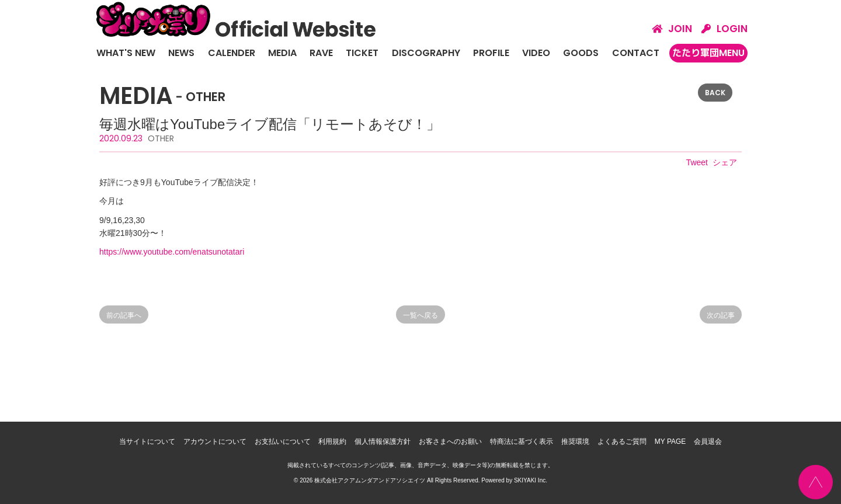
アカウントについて (215, 442)
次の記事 (721, 315)
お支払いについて (283, 442)
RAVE (321, 53)
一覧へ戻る (420, 315)
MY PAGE (670, 442)
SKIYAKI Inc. (531, 480)
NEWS (181, 53)
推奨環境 (575, 442)
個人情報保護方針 (383, 442)
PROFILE (491, 53)
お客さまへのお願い (450, 442)
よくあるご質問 (622, 442)
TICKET (362, 53)
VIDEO (536, 53)
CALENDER (232, 53)
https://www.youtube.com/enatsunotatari (172, 252)
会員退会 (708, 442)
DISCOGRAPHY (426, 53)
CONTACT (636, 53)
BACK (715, 93)
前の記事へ (124, 315)
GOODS (581, 53)
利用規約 (332, 442)
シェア (725, 162)
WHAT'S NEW (126, 53)
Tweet (697, 162)
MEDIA (282, 53)
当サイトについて (147, 442)
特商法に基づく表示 (522, 442)
